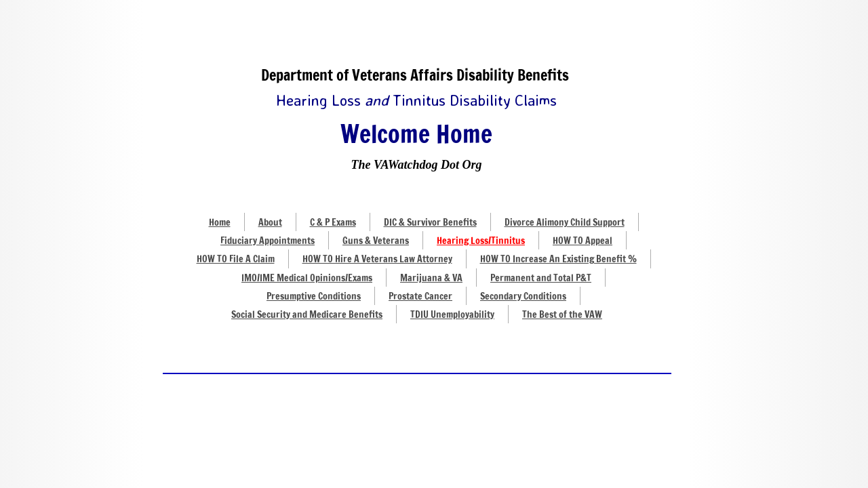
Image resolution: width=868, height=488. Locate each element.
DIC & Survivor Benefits (430, 222)
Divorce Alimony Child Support (565, 222)
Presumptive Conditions (314, 296)
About (270, 222)
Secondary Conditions (523, 296)
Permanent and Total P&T (541, 278)
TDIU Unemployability (452, 314)
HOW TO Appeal (583, 241)
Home (220, 222)
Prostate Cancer (420, 296)
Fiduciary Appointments (268, 241)
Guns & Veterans (376, 241)
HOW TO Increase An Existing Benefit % (558, 259)
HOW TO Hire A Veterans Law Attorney (377, 259)
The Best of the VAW (562, 314)
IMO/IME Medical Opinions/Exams (307, 278)
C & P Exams (333, 222)
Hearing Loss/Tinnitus (481, 241)
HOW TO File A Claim (236, 259)
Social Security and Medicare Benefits (307, 314)
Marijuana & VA (431, 278)
